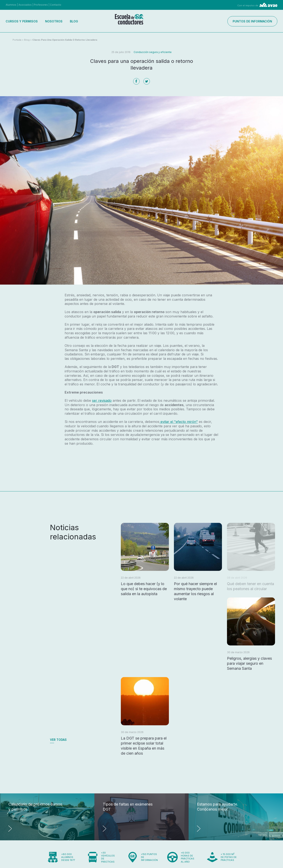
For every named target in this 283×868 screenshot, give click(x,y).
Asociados (25, 5)
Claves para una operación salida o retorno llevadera (65, 40)
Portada (17, 40)
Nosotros (54, 21)
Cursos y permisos (22, 21)
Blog (74, 21)
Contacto (56, 5)
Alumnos (11, 5)
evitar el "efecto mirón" (179, 422)
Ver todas (58, 740)
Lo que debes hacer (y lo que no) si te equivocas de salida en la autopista (144, 589)
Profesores (41, 5)
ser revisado (102, 400)
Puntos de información (252, 21)
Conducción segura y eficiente (153, 52)
